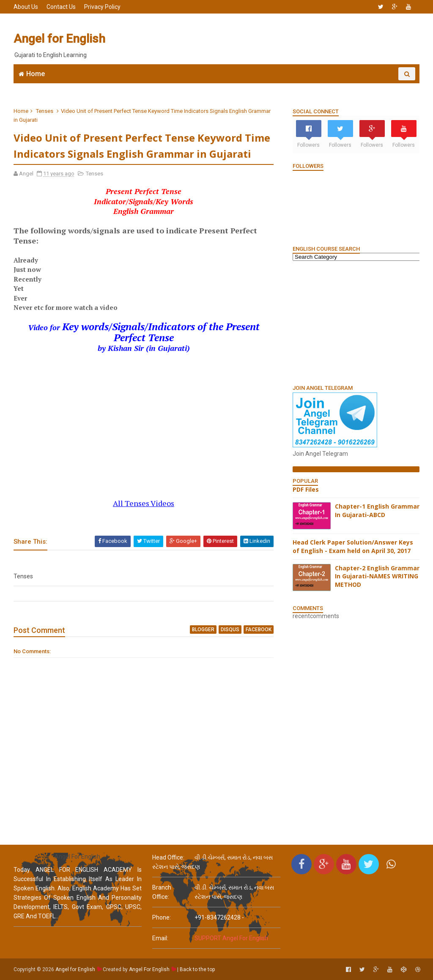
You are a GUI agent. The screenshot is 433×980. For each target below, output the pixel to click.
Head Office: (168, 857)
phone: (162, 917)
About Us (26, 7)
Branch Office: (162, 892)
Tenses (45, 111)
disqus (230, 630)
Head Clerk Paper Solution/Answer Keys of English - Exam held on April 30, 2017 (353, 546)
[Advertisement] (265, 39)
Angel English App (83, 87)
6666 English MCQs (208, 87)
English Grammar (275, 87)
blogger (203, 630)
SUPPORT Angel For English (231, 938)
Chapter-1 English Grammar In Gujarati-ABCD (377, 511)
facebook (259, 630)
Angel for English (59, 39)
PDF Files (306, 489)
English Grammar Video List (362, 87)
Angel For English (149, 969)
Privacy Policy (102, 7)
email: (160, 938)
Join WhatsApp (145, 87)
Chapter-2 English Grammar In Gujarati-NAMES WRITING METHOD (377, 576)
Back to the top (197, 969)
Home (36, 74)
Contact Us (61, 7)
